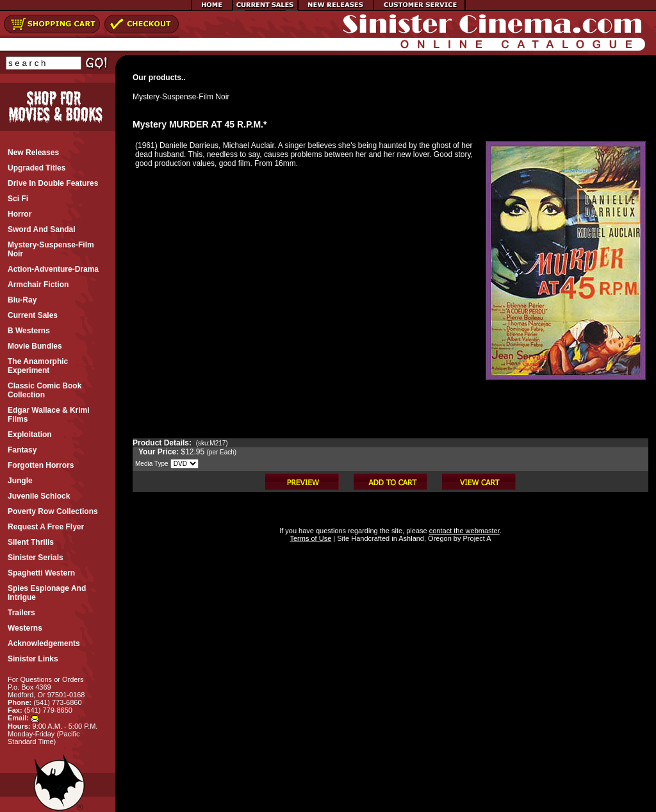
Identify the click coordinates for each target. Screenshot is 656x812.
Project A (476, 538)
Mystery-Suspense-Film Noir (181, 97)
